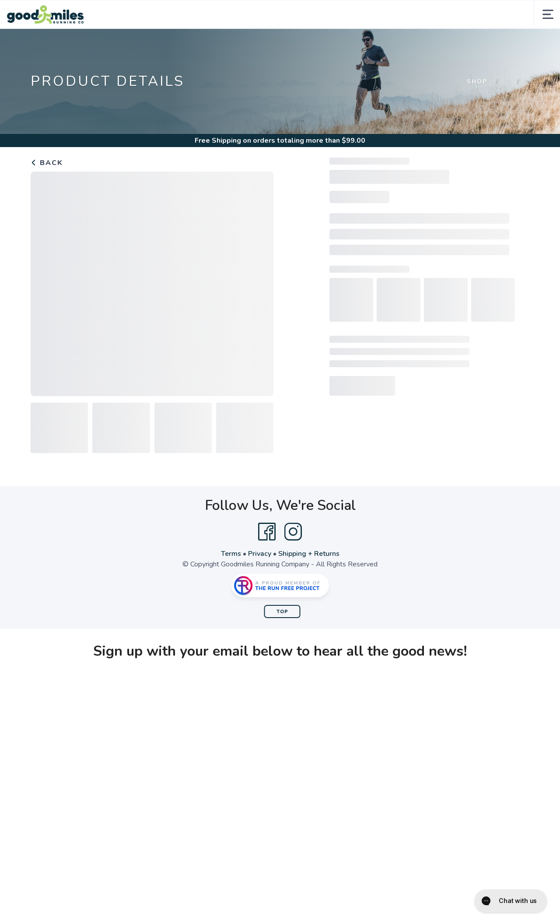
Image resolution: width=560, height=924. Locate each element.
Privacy (260, 554)
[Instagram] (293, 532)
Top (282, 612)
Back (47, 163)
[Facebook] (267, 532)
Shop (477, 82)
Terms (231, 554)
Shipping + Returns (309, 554)
